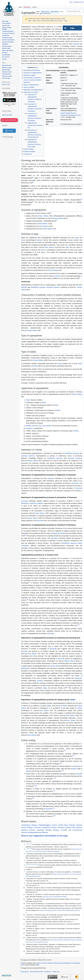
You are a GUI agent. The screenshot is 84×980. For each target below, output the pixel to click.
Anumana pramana (64, 827)
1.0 (27, 844)
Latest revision (46, 21)
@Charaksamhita (7, 115)
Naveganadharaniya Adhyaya (38, 832)
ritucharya (33, 503)
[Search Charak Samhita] (75, 11)
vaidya (45, 688)
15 (61, 763)
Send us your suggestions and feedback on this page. (45, 836)
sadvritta (40, 503)
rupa (40, 426)
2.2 (31, 849)
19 (54, 791)
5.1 (29, 865)
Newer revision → (59, 21)
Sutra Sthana (43, 224)
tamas (23, 240)
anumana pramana (53, 287)
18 (36, 786)
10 (58, 620)
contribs (63, 19)
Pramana (37, 827)
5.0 (27, 865)
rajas (77, 238)
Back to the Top (6, 975)
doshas (39, 240)
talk (58, 19)
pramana (76, 44)
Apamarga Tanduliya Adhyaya (48, 830)
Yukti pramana (77, 827)
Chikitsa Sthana (69, 661)
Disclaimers (48, 972)
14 (73, 756)
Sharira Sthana (32, 518)
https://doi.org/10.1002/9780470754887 (55, 897)
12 (69, 675)
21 (54, 808)
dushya (28, 771)
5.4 (35, 865)
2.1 (29, 849)
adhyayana (25, 668)
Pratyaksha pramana (49, 827)
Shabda (29, 426)
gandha (49, 426)
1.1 (29, 844)
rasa (44, 426)
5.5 (37, 865)
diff (29, 21)
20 (33, 798)
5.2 (31, 865)
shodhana (66, 543)
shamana (73, 543)
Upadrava (29, 428)
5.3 (33, 865)
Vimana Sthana (43, 216)
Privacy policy (25, 972)
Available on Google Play (9, 105)
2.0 (27, 849)
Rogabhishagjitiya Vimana (48, 825)
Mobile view (56, 972)
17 (55, 778)
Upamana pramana (28, 830)
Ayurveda (75, 483)
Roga (28, 400)
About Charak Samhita (36, 972)
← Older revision (36, 21)
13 (65, 751)
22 (54, 816)
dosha (60, 364)
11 (79, 625)
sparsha (35, 426)
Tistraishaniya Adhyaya (29, 825)
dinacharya (25, 503)
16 (63, 771)
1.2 (31, 844)
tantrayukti (78, 678)
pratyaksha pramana (38, 287)
